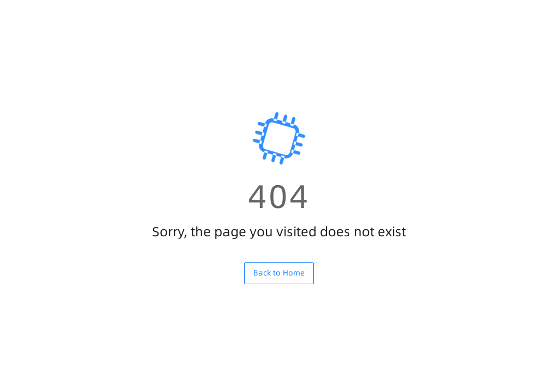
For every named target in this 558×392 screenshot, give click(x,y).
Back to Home (279, 273)
